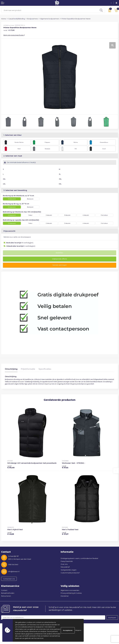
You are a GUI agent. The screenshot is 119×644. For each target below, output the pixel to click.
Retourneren (6, 596)
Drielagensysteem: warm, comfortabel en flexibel (79, 558)
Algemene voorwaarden (70, 590)
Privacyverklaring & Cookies (71, 593)
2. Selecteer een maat (13, 156)
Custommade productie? (70, 573)
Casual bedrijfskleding (17, 19)
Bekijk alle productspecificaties (14, 35)
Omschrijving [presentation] (11, 369)
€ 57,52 (65, 467)
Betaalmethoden (8, 593)
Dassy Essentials (67, 561)
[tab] (11, 370)
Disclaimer (65, 596)
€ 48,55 (11, 533)
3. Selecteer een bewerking (15, 190)
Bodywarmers (33, 19)
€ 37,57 (65, 533)
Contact (4, 590)
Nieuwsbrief (65, 567)
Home (4, 19)
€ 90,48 (11, 467)
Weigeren (78, 630)
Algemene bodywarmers (50, 19)
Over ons (64, 564)
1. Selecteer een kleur (13, 135)
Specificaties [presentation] (45, 369)
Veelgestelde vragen (69, 570)
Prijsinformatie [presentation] (28, 369)
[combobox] (49, 10)
